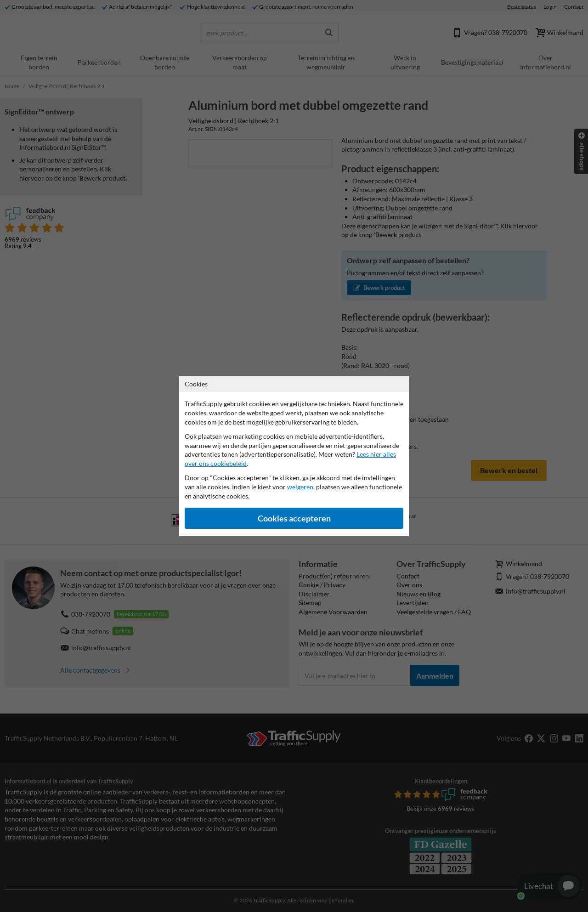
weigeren (300, 487)
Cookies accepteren (294, 518)
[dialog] (294, 456)
